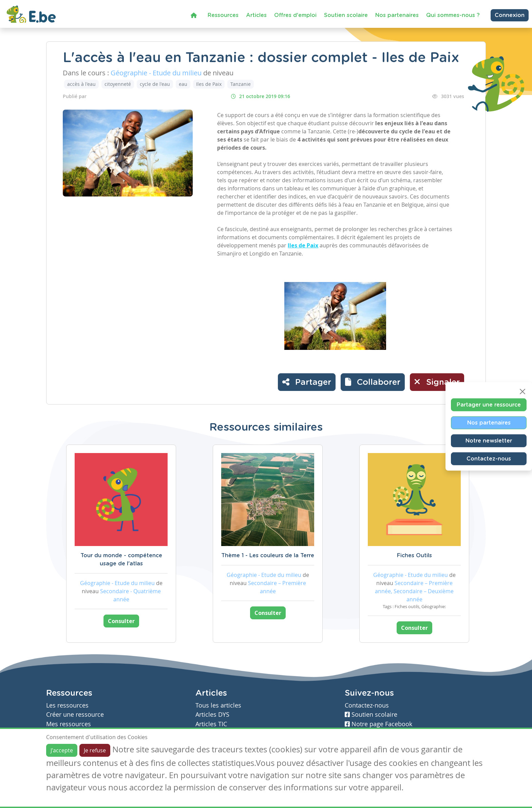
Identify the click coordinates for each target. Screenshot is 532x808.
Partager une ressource (489, 405)
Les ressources (67, 705)
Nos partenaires (397, 15)
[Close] (522, 391)
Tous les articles (218, 705)
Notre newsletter (489, 440)
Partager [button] (307, 382)
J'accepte (62, 750)
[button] (373, 382)
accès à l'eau (81, 84)
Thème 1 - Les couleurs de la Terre (268, 556)
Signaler (437, 382)
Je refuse (95, 750)
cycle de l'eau (155, 84)
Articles (256, 15)
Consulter (121, 621)
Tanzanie (241, 84)
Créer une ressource (75, 715)
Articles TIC (211, 724)
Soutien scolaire (346, 15)
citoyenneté (118, 84)
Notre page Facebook (378, 724)
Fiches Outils (414, 556)
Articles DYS (212, 715)
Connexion (510, 15)
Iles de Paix (209, 84)
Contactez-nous (489, 458)
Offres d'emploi (295, 15)
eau (183, 84)
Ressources (223, 15)
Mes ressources (69, 724)
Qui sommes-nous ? (453, 15)
